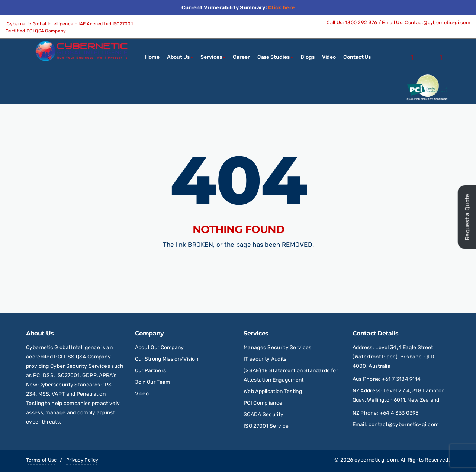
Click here (281, 8)
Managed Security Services (278, 347)
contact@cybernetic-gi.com (404, 425)
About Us (178, 57)
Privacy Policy (82, 460)
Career (241, 57)
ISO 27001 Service (266, 426)
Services (211, 57)
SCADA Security (264, 414)
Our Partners (151, 371)
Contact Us (357, 57)
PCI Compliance (263, 403)
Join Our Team (153, 382)
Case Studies (274, 57)
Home (152, 57)
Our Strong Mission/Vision (167, 359)
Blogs (308, 57)
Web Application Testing (273, 391)
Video (329, 57)
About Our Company (160, 347)
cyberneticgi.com (376, 460)
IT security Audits (265, 359)
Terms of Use (41, 460)
